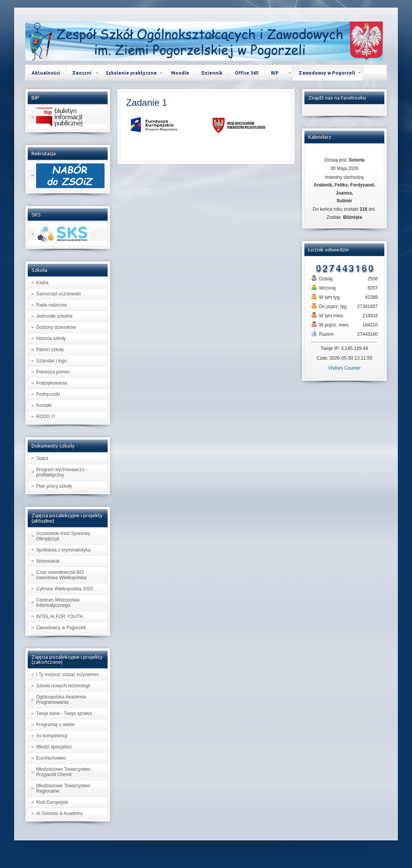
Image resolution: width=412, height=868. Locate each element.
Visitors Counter (344, 368)
